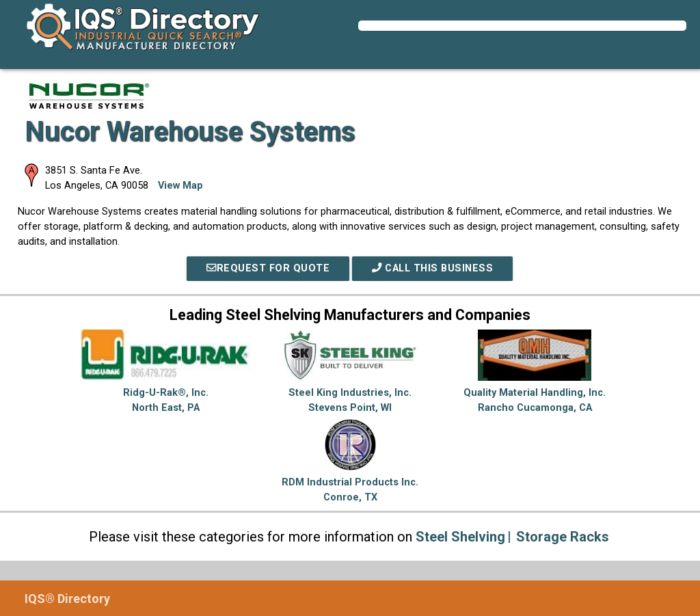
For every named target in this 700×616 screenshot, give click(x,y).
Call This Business (432, 268)
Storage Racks (563, 537)
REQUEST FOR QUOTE (268, 268)
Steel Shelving (460, 537)
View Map (180, 186)
